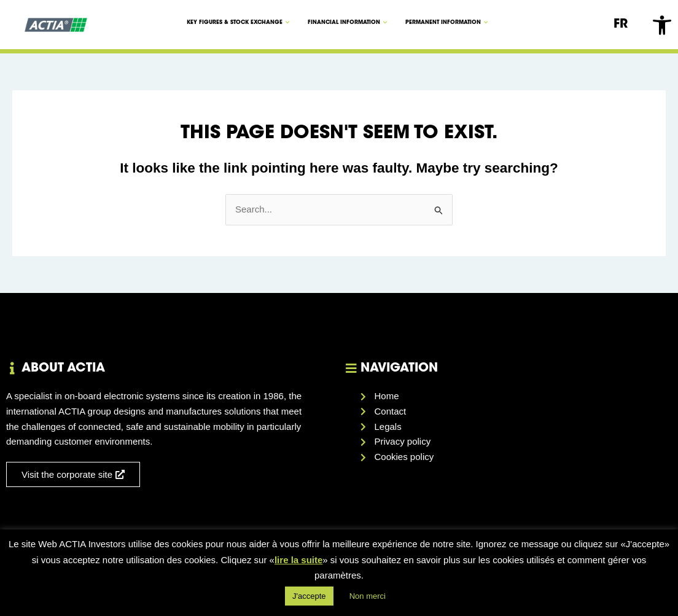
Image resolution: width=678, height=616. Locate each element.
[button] (662, 25)
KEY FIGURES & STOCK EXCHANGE (238, 22)
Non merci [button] (368, 596)
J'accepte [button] (309, 596)
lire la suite (298, 560)
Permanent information (446, 22)
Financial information (347, 22)
